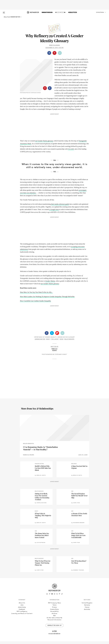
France (87, 610)
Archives (54, 616)
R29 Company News (54, 606)
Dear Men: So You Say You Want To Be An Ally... (36, 295)
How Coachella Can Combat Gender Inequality (35, 304)
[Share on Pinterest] (54, 53)
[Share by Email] (60, 53)
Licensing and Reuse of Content (22, 616)
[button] (98, 14)
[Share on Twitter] (52, 336)
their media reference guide (60, 207)
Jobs (22, 608)
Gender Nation (50, 284)
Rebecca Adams (55, 45)
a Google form (54, 212)
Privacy (55, 610)
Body (48, 342)
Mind (62, 342)
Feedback (22, 612)
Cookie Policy (54, 612)
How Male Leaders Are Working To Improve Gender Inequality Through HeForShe (47, 299)
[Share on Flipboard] (57, 336)
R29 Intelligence (22, 614)
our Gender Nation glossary (44, 144)
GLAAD (71, 152)
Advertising (22, 610)
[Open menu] (4, 12)
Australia (87, 612)
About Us (22, 606)
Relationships (69, 342)
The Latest (55, 342)
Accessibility (54, 614)
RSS (54, 618)
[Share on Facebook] (49, 53)
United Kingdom (87, 606)
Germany (87, 608)
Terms (54, 608)
